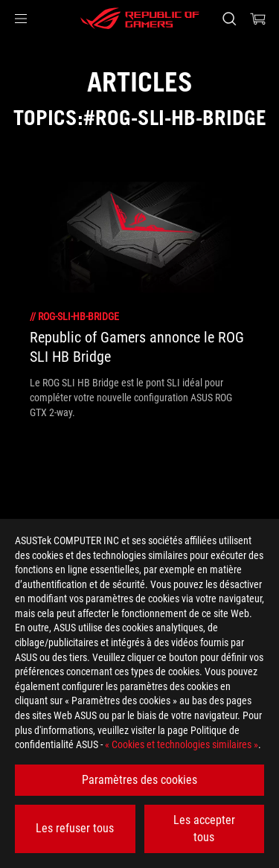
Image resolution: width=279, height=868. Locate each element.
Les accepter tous (204, 828)
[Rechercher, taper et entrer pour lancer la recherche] (229, 19)
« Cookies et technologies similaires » (182, 744)
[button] (21, 19)
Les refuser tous (75, 828)
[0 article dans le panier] (258, 19)
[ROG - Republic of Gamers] (140, 19)
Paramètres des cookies (139, 780)
